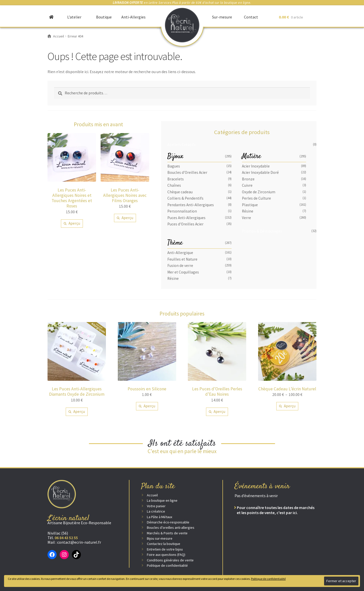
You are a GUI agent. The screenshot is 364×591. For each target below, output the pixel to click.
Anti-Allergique (180, 253)
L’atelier (74, 17)
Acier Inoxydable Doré (260, 172)
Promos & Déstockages (262, 231)
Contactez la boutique (164, 544)
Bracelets (176, 179)
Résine (248, 211)
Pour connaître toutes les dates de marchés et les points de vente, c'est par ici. (276, 510)
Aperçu (74, 223)
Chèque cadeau (180, 192)
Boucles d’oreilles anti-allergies (171, 527)
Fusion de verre (180, 266)
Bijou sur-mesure (160, 538)
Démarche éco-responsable (168, 522)
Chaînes (174, 185)
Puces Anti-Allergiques (186, 218)
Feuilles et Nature (182, 259)
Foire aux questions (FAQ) (166, 555)
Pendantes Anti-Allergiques (191, 205)
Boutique (104, 17)
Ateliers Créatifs (181, 144)
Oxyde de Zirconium (259, 192)
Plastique (250, 205)
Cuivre (247, 185)
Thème (175, 243)
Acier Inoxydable (256, 166)
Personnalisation (182, 211)
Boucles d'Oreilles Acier (187, 172)
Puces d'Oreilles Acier (185, 224)
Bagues (174, 166)
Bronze (248, 179)
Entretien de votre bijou (165, 549)
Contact (251, 17)
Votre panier (156, 506)
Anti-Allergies (133, 17)
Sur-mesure (222, 17)
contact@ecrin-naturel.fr (79, 542)
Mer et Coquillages (183, 272)
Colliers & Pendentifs (185, 198)
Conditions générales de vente (170, 560)
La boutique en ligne (162, 500)
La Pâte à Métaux (160, 517)
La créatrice (156, 511)
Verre (246, 218)
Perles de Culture (256, 198)
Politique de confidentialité (167, 565)
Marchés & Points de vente (167, 533)
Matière (252, 156)
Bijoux (175, 156)
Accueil (152, 495)
